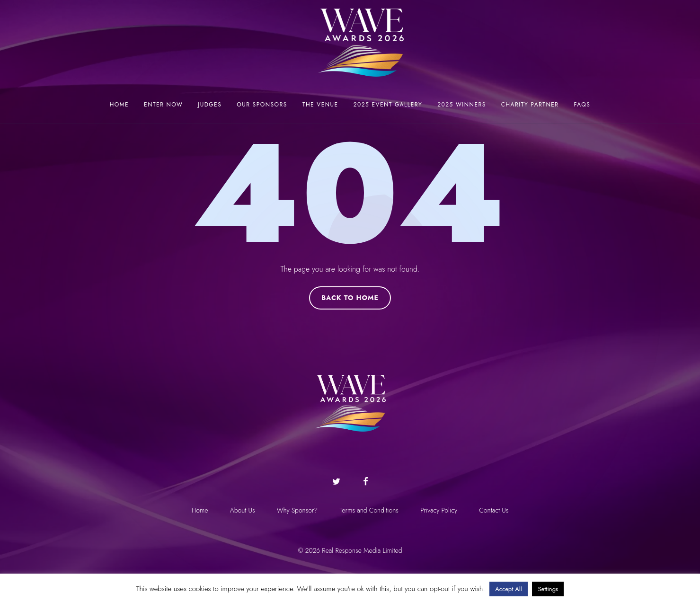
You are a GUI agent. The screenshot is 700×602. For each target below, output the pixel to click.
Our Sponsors (262, 105)
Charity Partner (530, 105)
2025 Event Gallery (388, 105)
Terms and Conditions (369, 510)
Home (119, 105)
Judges (210, 105)
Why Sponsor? (297, 510)
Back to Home (350, 298)
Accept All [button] (509, 589)
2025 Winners (462, 105)
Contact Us (496, 510)
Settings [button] (548, 589)
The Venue (320, 105)
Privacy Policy (440, 510)
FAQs (582, 105)
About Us (241, 510)
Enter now (163, 105)
